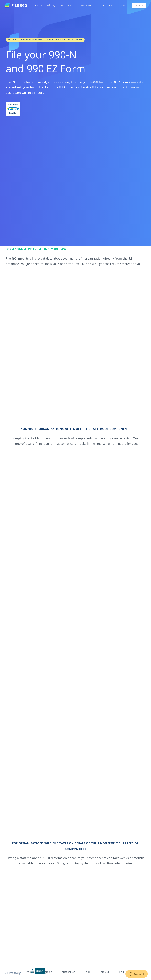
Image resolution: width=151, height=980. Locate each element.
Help (122, 972)
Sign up (105, 972)
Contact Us (84, 6)
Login (122, 6)
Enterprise (66, 6)
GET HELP (107, 6)
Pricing (51, 6)
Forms (38, 6)
